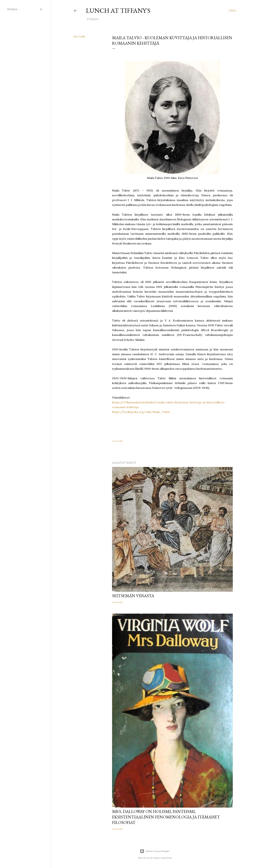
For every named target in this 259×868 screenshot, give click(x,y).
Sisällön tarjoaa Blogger (155, 851)
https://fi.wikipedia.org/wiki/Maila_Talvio (141, 412)
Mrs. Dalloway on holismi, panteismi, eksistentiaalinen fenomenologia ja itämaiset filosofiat (166, 817)
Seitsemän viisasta (133, 596)
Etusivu (93, 19)
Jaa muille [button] (79, 36)
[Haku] (233, 11)
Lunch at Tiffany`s (118, 11)
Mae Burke (166, 858)
